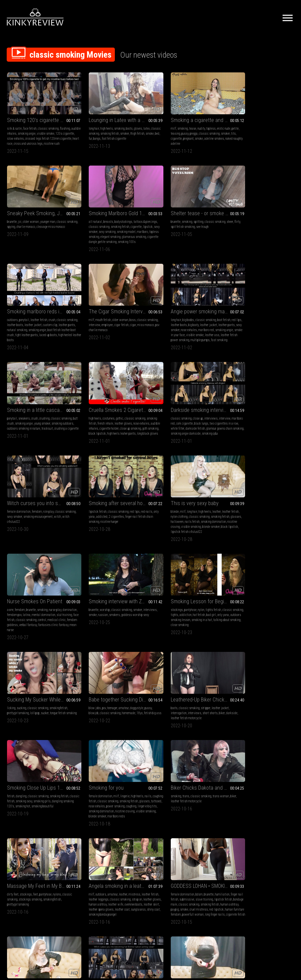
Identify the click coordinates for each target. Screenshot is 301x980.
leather (200, 415)
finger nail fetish (165, 701)
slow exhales (28, 134)
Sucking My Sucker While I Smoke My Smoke (187, 500)
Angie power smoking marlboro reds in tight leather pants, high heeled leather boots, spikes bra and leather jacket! (40, 308)
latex (138, 124)
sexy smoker (38, 227)
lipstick (24, 227)
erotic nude (207, 124)
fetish (84, 597)
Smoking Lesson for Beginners (114, 500)
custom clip (209, 222)
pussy (177, 129)
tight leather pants (197, 232)
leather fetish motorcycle (35, 607)
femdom (37, 415)
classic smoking (48, 124)
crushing (118, 316)
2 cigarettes (114, 420)
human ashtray (108, 706)
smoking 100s (28, 242)
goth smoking (174, 331)
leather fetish (186, 217)
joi (240, 124)
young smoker (121, 321)
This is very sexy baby (178, 406)
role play (48, 415)
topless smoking (50, 232)
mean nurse (266, 435)
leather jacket (192, 222)
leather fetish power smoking (41, 336)
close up (255, 316)
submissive (183, 701)
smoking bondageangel (131, 716)
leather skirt (96, 711)
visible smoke (56, 129)
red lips (127, 415)
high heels (99, 124)
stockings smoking (30, 701)
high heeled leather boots (178, 237)
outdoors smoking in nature (109, 326)
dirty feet (13, 696)
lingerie (191, 597)
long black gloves (182, 336)
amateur (262, 508)
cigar (284, 222)
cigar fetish (272, 222)
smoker (127, 129)
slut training (235, 425)
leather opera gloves (118, 711)
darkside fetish (277, 326)
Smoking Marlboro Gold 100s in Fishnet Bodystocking (40, 209)
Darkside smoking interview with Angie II (261, 308)
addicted (99, 420)
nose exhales (40, 326)
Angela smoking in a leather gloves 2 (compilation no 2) (114, 687)
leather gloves (200, 321)
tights (96, 513)
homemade (268, 513)
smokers (48, 513)
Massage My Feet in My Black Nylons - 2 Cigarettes (40, 687)
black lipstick (192, 331)
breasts (27, 217)
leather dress (23, 809)
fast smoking (25, 341)
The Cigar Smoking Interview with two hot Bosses (261, 209)
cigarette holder (196, 326)
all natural (14, 217)
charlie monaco (258, 129)
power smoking (204, 607)
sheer (140, 217)
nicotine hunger (109, 425)
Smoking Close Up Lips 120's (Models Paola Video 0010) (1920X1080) (114, 588)
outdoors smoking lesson (103, 518)
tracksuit (133, 326)
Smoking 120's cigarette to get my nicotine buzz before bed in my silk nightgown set (40, 115)
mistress (126, 696)
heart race (26, 139)
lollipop (182, 513)
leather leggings (99, 701)
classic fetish (90, 602)
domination (235, 420)
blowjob (233, 513)
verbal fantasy (279, 430)
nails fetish (196, 425)
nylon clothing (171, 420)
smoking (111, 124)
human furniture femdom (198, 716)
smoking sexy (108, 602)
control (285, 425)
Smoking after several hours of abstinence (114, 406)
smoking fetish (112, 129)
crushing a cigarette (93, 331)
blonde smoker (205, 617)
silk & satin (14, 124)
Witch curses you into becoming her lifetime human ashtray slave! (40, 786)
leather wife (126, 706)
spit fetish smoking (100, 222)
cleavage (56, 799)
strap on (138, 701)
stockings (87, 508)
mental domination (280, 420)
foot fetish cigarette (130, 134)
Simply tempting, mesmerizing (113, 786)
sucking (169, 508)
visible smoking (200, 430)
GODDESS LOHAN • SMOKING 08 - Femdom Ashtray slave (187, 687)
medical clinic (237, 430)
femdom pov (250, 420)
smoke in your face (37, 331)
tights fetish (123, 508)
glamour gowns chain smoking (246, 331)
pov (243, 508)
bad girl (133, 513)
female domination (19, 415)
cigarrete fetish (208, 721)
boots (121, 124)
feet (35, 696)
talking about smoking (94, 523)
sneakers (98, 316)
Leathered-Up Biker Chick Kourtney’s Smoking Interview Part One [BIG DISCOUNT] (40, 588)
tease (176, 124)
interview (245, 222)
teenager (251, 508)
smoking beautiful (127, 607)
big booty (36, 321)
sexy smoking (55, 227)
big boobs (24, 316)
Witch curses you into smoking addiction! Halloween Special (40, 406)
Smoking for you (172, 588)
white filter (259, 326)
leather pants (163, 227)
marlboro (33, 232)
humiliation (206, 696)
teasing (167, 129)
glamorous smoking (31, 237)
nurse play (276, 415)
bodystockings (42, 217)
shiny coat (110, 716)
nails (214, 597)
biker (58, 602)
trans (243, 597)
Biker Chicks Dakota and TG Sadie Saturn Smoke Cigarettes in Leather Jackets (261, 588)
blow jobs (234, 508)
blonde (158, 415)
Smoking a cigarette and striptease (187, 115)
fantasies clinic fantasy (243, 435)
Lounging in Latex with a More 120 (114, 115)
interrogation (15, 602)
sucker (192, 513)
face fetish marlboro (93, 814)
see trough (119, 222)
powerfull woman (165, 721)
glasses (168, 425)
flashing (65, 124)
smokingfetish (206, 508)
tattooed (171, 607)
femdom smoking (39, 814)
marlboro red (57, 326)
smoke (93, 134)
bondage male (182, 706)
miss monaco (236, 227)
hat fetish (121, 513)
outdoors (160, 217)
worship (23, 508)
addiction (107, 513)
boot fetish (60, 316)
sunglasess (95, 716)
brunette (233, 124)
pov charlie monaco (257, 227)
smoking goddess (44, 809)
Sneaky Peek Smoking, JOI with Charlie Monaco (261, 115)
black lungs (270, 321)
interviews (268, 316)
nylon (111, 508)
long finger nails (187, 721)
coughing (160, 612)
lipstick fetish (90, 415)
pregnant (188, 134)
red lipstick (175, 716)
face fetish (30, 124)
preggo (186, 129)
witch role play (45, 819)
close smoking (118, 523)
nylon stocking (137, 809)
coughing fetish (164, 602)
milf (157, 124)
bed (101, 134)
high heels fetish (60, 804)
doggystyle (276, 508)
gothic (185, 316)
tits (167, 134)
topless (195, 124)
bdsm (183, 696)
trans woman (278, 597)
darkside (13, 607)
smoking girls (126, 602)
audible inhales (17, 129)
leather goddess (17, 799)
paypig (198, 711)
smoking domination (199, 612)
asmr (231, 415)
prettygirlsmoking (165, 513)
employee (258, 222)
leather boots (174, 222)
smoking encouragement (50, 420)
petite (158, 129)
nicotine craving (179, 430)
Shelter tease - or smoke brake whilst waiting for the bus (114, 209)
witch (11, 425)
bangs (112, 134)
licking (159, 508)
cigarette (176, 134)
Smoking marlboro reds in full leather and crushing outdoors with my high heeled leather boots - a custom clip (187, 209)
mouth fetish (242, 217)
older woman (251, 124)
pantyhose (100, 508)
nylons (57, 696)
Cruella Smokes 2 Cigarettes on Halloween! (187, 308)
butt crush (87, 321)
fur (106, 134)
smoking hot (107, 607)
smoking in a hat (130, 518)
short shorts (46, 602)
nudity (185, 124)
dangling (95, 597)
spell (10, 809)
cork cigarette (253, 321)
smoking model (16, 232)
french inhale (182, 321)
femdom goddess (258, 430)
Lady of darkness (246, 687)
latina (263, 420)
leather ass (14, 336)
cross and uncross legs (48, 139)
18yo (279, 513)
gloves (130, 124)
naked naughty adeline (179, 139)
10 (210, 864)
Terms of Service (130, 905)
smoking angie (37, 129)
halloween (181, 425)
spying (243, 129)
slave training (201, 701)
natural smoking (182, 227)
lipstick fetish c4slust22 (199, 435)
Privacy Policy (175, 905)
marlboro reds (163, 622)
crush (199, 217)
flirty (84, 222)
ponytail (171, 217)
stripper (42, 597)
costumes (174, 316)
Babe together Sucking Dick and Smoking (261, 500)
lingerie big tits (176, 612)
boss (272, 217)
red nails (139, 415)
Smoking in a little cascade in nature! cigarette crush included (114, 308)
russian (36, 513)
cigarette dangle (54, 237)
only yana (87, 420)
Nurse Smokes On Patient (255, 406)
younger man (268, 124)
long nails (105, 799)
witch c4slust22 (26, 425)
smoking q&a (248, 336)
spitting (108, 217)
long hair (86, 124)
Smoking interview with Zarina (39, 500)
